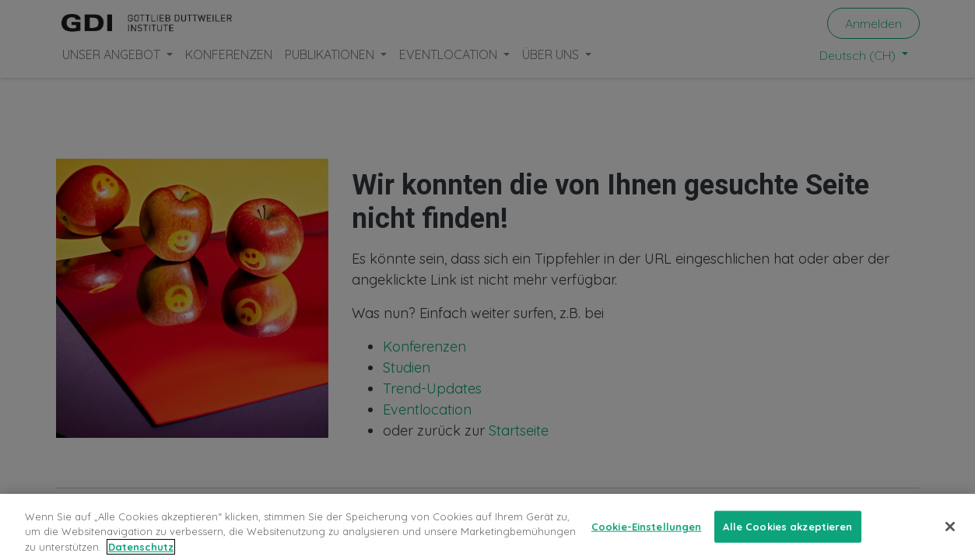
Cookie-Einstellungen (647, 536)
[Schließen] (950, 536)
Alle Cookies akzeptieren (787, 536)
